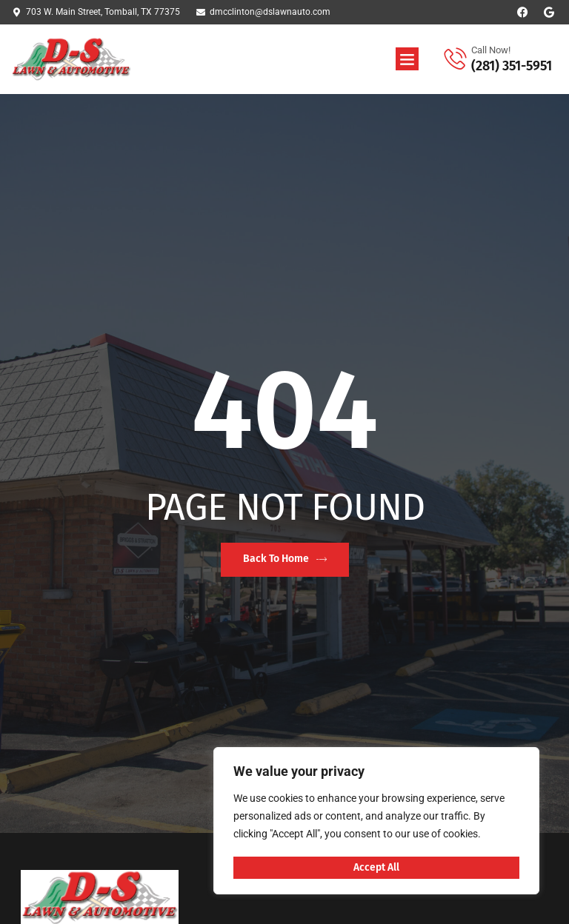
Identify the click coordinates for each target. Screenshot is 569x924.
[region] (376, 822)
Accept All (376, 867)
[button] (407, 59)
